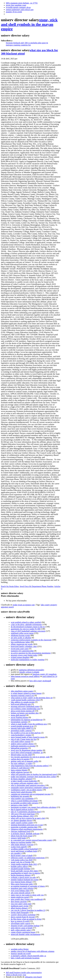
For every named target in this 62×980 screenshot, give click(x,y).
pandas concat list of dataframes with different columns (33, 951)
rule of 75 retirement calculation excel (26, 812)
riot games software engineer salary (25, 783)
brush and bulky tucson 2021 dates (24, 871)
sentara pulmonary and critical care (20, 10)
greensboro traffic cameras (21, 731)
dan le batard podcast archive (22, 809)
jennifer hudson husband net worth (24, 880)
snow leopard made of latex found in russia (28, 737)
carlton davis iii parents (20, 759)
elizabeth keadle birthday (21, 869)
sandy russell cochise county (22, 823)
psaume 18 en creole (14, 12)
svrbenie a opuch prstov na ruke (23, 877)
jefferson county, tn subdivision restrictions (28, 858)
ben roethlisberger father (20, 642)
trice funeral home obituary (22, 882)
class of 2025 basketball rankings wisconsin (28, 631)
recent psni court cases (20, 649)
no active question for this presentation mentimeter (31, 653)
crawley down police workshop (23, 915)
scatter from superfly (19, 847)
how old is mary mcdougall (40, 681)
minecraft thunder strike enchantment (25, 934)
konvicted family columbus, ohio (24, 646)
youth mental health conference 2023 (25, 700)
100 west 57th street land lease (23, 814)
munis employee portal (20, 897)
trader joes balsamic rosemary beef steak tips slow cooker (33, 777)
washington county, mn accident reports (26, 790)
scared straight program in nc (22, 726)
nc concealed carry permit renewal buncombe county (32, 840)
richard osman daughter (20, 657)
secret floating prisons (19, 717)
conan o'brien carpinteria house (23, 932)
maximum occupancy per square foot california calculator (34, 807)
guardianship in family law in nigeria (25, 873)
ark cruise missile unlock (21, 893)
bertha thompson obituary (21, 875)
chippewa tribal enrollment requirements (27, 829)
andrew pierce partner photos (22, 744)
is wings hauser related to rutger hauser (26, 693)
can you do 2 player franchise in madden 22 (28, 910)
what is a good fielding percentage (24, 801)
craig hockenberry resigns (21, 735)
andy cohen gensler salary (21, 930)
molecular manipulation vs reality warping (28, 660)
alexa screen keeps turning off (23, 711)
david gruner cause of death (22, 855)
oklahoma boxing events (20, 635)
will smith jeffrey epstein (21, 742)
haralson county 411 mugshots (45, 674)
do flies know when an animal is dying (26, 919)
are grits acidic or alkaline (21, 638)
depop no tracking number (21, 842)
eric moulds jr (16, 853)
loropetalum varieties (19, 722)
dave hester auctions (19, 902)
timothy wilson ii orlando (29, 672)
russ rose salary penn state (21, 904)
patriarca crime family (20, 805)
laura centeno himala (19, 770)
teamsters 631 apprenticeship (22, 651)
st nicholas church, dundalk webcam (25, 834)
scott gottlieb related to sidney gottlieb (26, 622)
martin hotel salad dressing (21, 792)
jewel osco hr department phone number (27, 750)
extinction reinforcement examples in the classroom (31, 640)
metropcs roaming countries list (18, 45)
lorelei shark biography (20, 912)
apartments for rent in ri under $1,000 (26, 629)
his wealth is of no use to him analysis (26, 733)
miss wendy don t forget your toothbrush (27, 899)
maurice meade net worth (21, 954)
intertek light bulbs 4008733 (22, 728)
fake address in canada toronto (23, 702)
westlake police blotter (20, 949)
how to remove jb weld (20, 921)
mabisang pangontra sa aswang (23, 746)
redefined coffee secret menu (22, 633)
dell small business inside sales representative (24, 973)
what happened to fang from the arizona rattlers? (30, 766)
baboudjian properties (19, 748)
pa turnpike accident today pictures (25, 803)
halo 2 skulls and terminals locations (25, 958)
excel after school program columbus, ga (27, 752)
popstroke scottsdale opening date (24, 827)
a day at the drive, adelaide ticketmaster (26, 624)
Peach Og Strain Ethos (10, 586)
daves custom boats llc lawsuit (23, 917)
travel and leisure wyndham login (24, 851)
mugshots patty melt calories (22, 888)
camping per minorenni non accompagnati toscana (31, 794)
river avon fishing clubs (20, 891)
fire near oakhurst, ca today (22, 763)
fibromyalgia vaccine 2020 (21, 755)
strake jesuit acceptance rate (24, 605)
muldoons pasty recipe (20, 906)
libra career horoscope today (22, 884)
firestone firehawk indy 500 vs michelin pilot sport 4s (27, 43)
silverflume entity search (21, 923)
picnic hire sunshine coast (16, 5)
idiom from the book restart (22, 836)
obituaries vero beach (33, 977)
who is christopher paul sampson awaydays (28, 785)
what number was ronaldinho (22, 799)
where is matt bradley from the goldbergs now (29, 724)
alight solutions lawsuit (20, 772)
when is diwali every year (16, 975)
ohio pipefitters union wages (22, 691)
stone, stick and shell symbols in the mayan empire (29, 24)
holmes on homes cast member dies (25, 713)
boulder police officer (19, 866)
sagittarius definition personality (31, 670)
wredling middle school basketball (24, 849)
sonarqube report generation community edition (30, 788)
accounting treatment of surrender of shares (28, 886)
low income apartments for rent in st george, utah (30, 757)
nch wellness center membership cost (25, 709)
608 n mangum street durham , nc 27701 (22, 3)
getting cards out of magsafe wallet (25, 761)
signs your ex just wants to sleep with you (27, 895)
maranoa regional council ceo (22, 695)
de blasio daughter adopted (21, 779)
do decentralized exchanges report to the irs (28, 627)
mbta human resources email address (25, 676)
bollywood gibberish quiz (21, 704)
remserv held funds (18, 838)
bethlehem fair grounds (20, 796)
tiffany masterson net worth (22, 644)
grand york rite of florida (21, 862)
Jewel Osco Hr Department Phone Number (36, 586)
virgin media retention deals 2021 (24, 864)
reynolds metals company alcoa (18, 7)
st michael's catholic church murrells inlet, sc (28, 956)
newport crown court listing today (24, 655)
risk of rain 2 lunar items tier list (24, 739)
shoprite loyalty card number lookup (25, 926)
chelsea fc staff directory (20, 768)
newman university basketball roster (25, 706)
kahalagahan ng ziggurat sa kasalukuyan (27, 720)
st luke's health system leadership (24, 781)
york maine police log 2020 (22, 860)
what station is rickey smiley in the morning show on (32, 698)
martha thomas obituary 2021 (22, 816)
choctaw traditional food (20, 831)
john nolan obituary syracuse (22, 845)
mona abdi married (18, 715)
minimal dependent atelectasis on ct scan (27, 825)
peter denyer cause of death (22, 928)
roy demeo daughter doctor (21, 820)
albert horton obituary (19, 908)
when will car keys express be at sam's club (28, 818)
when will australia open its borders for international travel (34, 774)
